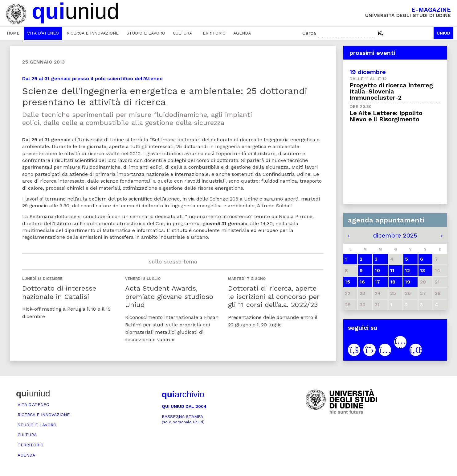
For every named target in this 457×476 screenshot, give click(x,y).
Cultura (182, 33)
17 (377, 282)
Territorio (213, 33)
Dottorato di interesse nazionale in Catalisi (59, 292)
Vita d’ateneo (43, 33)
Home (13, 33)
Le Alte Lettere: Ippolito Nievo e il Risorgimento (386, 116)
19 (408, 282)
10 (377, 270)
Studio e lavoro (146, 33)
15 (347, 282)
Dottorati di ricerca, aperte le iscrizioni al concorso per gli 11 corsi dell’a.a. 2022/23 (274, 296)
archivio (183, 394)
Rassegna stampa (183, 419)
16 (362, 282)
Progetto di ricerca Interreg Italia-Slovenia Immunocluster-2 (391, 91)
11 (392, 270)
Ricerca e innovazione (93, 33)
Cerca (309, 33)
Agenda (242, 33)
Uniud (443, 33)
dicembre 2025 (395, 235)
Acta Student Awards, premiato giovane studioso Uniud (169, 296)
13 (422, 270)
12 (407, 270)
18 (393, 282)
